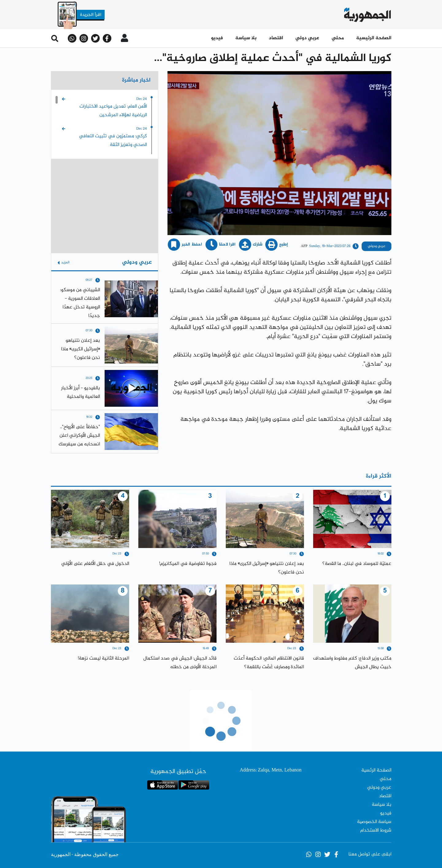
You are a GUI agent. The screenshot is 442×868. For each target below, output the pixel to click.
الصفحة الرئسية (376, 770)
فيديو (217, 38)
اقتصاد (276, 38)
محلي (338, 38)
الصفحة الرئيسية (374, 38)
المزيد (63, 263)
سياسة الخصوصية (374, 822)
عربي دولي (307, 38)
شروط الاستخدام (376, 830)
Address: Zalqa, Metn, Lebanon (271, 770)
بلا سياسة (246, 38)
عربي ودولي (379, 788)
